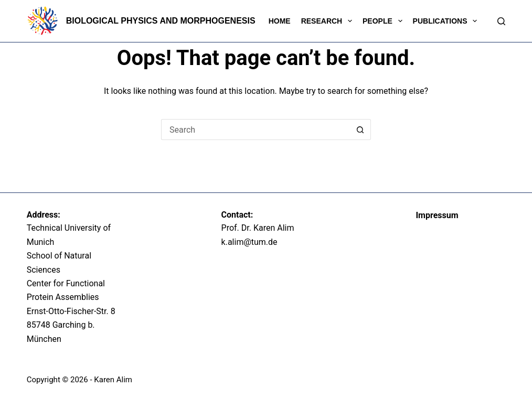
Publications (447, 21)
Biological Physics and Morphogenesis (161, 21)
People (385, 21)
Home (280, 21)
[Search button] (360, 130)
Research (329, 21)
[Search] (501, 21)
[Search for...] (256, 130)
